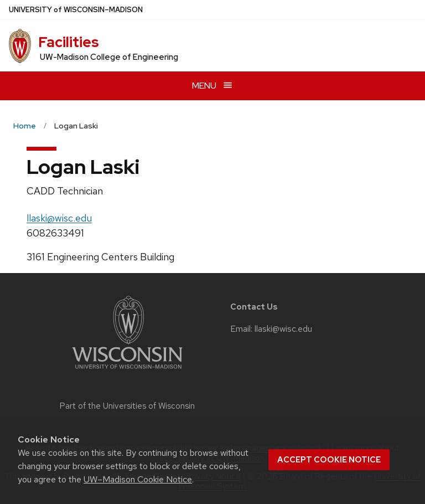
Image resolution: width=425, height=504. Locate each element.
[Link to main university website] (127, 371)
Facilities (69, 42)
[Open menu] (212, 86)
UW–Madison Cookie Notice (138, 479)
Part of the (127, 406)
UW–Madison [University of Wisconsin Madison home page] (76, 10)
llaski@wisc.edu (59, 218)
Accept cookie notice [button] (329, 460)
